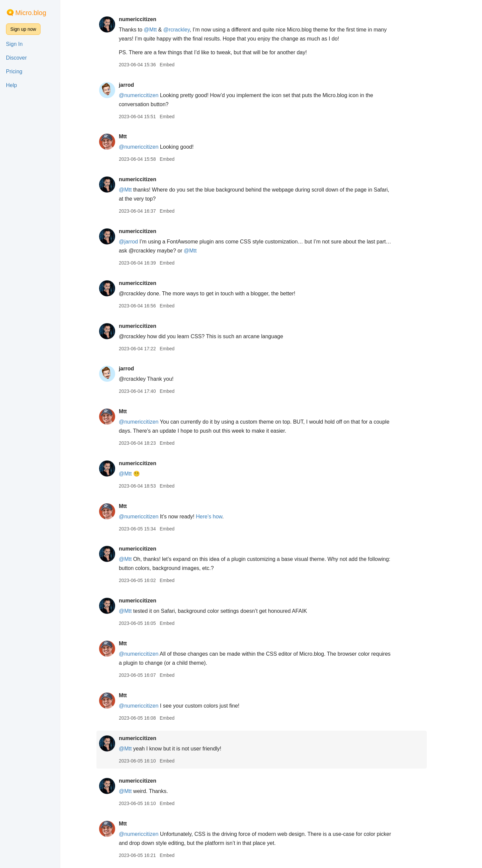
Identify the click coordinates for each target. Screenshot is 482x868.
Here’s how (219, 517)
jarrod (136, 85)
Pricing (14, 71)
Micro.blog (31, 13)
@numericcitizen (148, 95)
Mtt (132, 136)
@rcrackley (186, 30)
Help (12, 85)
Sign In (14, 44)
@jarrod (138, 242)
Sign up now (23, 29)
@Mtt (160, 30)
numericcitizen (147, 19)
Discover (16, 58)
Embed (176, 65)
